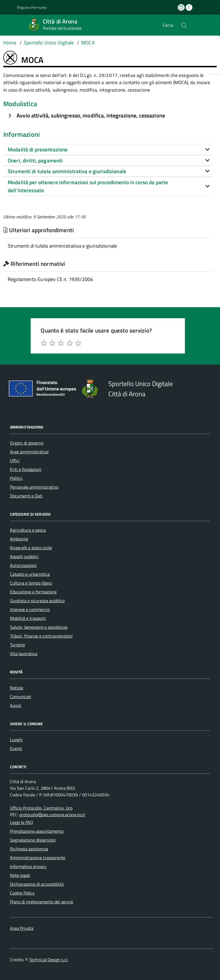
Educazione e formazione (33, 592)
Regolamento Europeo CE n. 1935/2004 (50, 279)
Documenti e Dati (26, 496)
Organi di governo (27, 443)
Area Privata (22, 928)
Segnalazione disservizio (33, 840)
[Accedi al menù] (8, 25)
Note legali (20, 875)
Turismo (17, 645)
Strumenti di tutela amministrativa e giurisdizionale (62, 246)
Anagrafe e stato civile (31, 548)
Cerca (168, 25)
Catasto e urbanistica (30, 574)
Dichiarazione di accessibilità (37, 884)
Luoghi (16, 740)
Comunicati (21, 697)
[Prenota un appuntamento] (182, 7)
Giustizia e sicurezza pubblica (37, 601)
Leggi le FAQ (22, 822)
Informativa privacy (28, 866)
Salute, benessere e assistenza (39, 627)
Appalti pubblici (24, 556)
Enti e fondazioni (26, 469)
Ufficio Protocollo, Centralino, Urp (41, 808)
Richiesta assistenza (29, 849)
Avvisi (16, 705)
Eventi (16, 748)
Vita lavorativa (24, 654)
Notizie (17, 688)
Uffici (15, 460)
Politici (16, 478)
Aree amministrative (29, 452)
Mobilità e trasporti (28, 618)
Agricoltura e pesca (28, 530)
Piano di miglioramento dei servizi (42, 902)
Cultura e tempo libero (31, 583)
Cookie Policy (22, 893)
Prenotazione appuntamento (37, 831)
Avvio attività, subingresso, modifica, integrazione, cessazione (91, 115)
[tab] (108, 149)
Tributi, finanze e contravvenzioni (41, 636)
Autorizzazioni (23, 565)
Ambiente (19, 539)
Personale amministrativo (34, 487)
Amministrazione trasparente (38, 858)
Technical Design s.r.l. (49, 960)
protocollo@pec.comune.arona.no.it (52, 815)
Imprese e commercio (30, 609)
